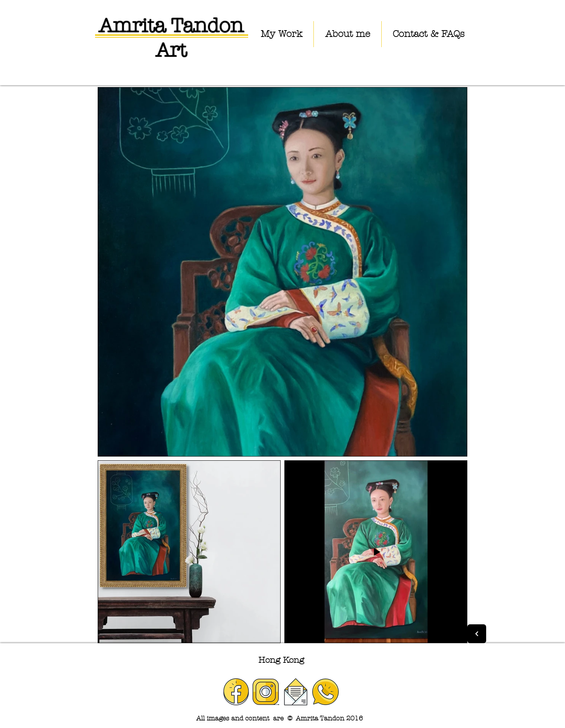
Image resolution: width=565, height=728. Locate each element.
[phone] (325, 692)
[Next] (477, 634)
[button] (281, 34)
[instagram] (266, 692)
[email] (296, 692)
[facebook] (236, 692)
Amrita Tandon (171, 26)
